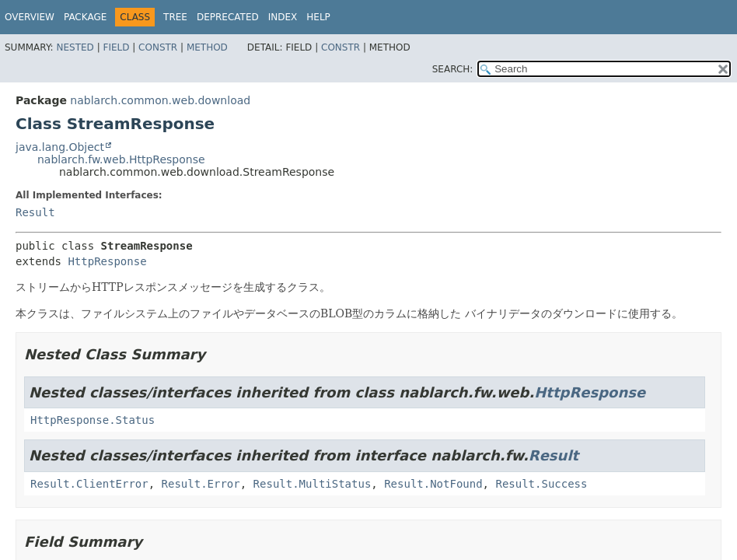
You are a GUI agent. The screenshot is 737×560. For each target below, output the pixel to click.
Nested (75, 47)
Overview (30, 17)
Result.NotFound (433, 484)
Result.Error (201, 484)
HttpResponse (107, 261)
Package (85, 17)
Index (283, 17)
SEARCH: (453, 69)
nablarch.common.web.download (160, 100)
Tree (175, 17)
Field (116, 47)
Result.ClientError (89, 484)
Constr (158, 47)
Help (318, 17)
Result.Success (541, 484)
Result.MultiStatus (313, 484)
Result (35, 212)
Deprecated (228, 17)
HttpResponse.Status (93, 420)
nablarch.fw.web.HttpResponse (121, 159)
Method (207, 47)
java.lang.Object (60, 147)
